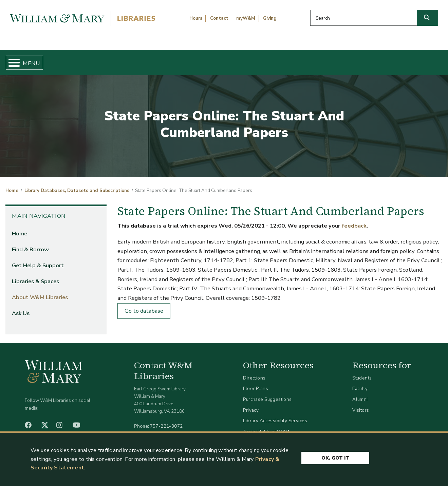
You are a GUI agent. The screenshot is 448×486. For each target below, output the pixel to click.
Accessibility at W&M (266, 426)
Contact (219, 18)
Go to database (144, 305)
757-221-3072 (166, 421)
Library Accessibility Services (275, 415)
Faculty (360, 383)
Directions (254, 372)
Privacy (251, 404)
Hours (196, 18)
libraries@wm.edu (168, 428)
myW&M (246, 18)
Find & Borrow (93, 60)
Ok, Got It (335, 456)
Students (362, 372)
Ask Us (413, 60)
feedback (354, 220)
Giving (270, 18)
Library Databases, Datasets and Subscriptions (77, 185)
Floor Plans (256, 383)
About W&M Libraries (342, 60)
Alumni (360, 394)
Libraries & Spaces (255, 60)
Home (34, 60)
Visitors (361, 404)
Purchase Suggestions (267, 394)
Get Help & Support (171, 60)
